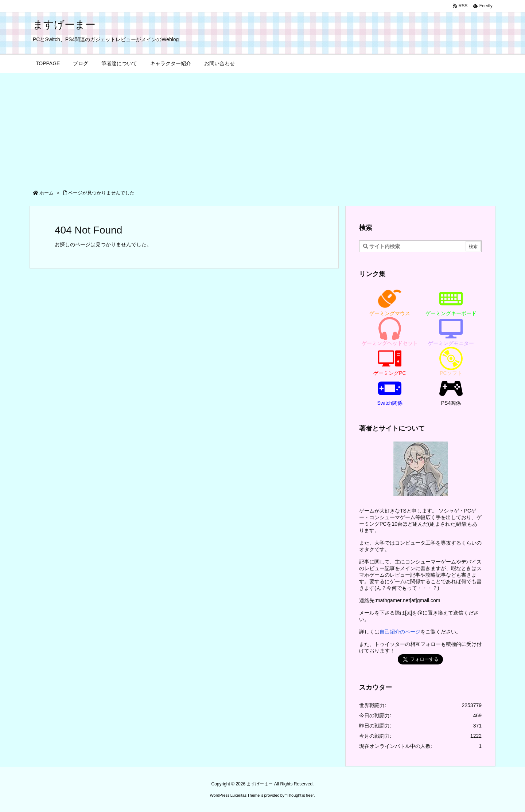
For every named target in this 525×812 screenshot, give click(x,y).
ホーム (46, 193)
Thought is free (300, 795)
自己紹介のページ (400, 632)
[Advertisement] (262, 128)
